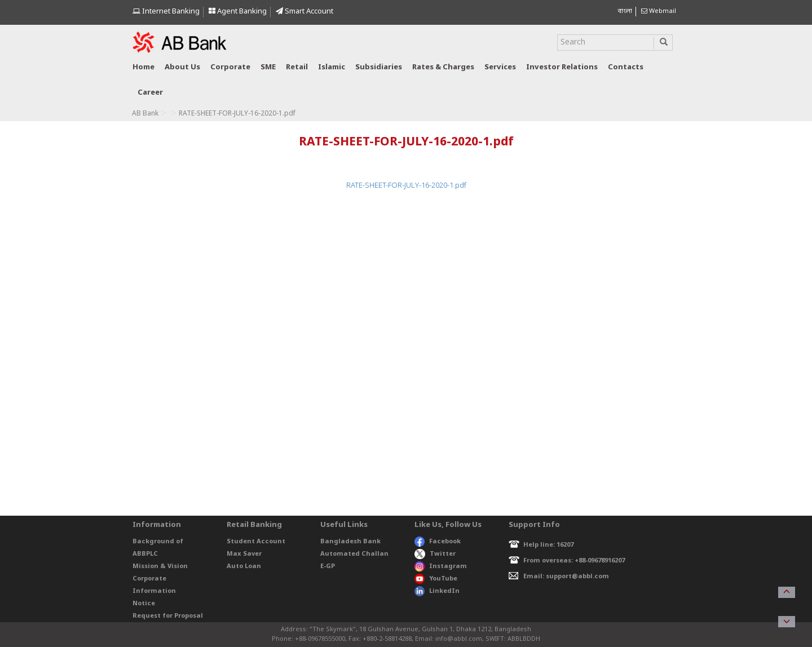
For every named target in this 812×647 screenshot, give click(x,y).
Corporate (230, 67)
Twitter (435, 554)
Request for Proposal (168, 616)
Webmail (659, 11)
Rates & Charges (443, 67)
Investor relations (562, 67)
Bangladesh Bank (350, 542)
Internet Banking (166, 12)
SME (268, 67)
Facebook (438, 542)
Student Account (256, 542)
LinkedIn (437, 591)
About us (182, 67)
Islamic (332, 67)
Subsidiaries (379, 67)
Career (150, 93)
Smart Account (304, 12)
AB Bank (145, 114)
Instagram (441, 566)
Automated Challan (354, 554)
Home (144, 67)
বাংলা (625, 11)
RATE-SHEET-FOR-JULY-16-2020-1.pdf (406, 186)
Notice (144, 604)
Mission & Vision (160, 566)
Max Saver (244, 554)
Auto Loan (244, 566)
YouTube (436, 579)
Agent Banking (238, 12)
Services (500, 67)
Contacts (626, 67)
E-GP (328, 566)
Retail (297, 67)
